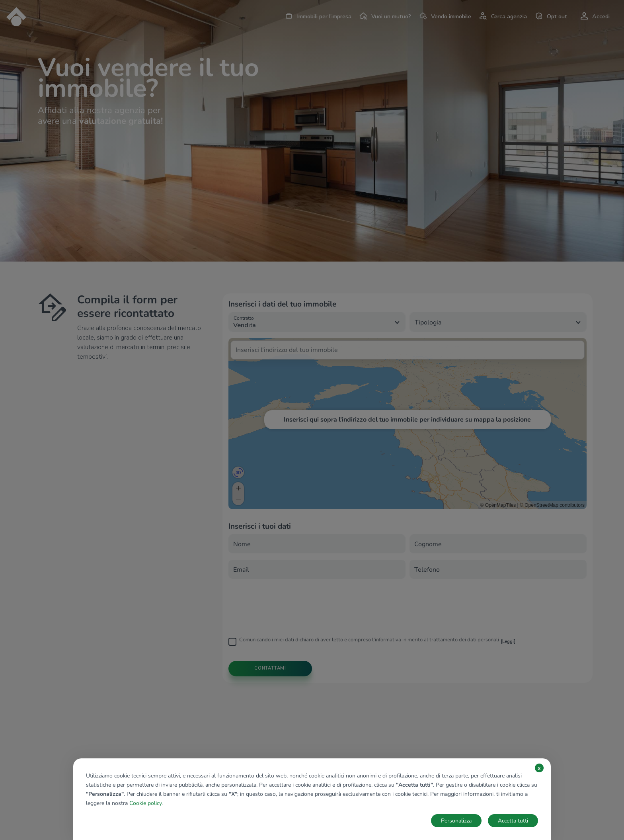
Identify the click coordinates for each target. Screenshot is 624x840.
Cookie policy (145, 803)
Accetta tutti (513, 821)
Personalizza (456, 821)
